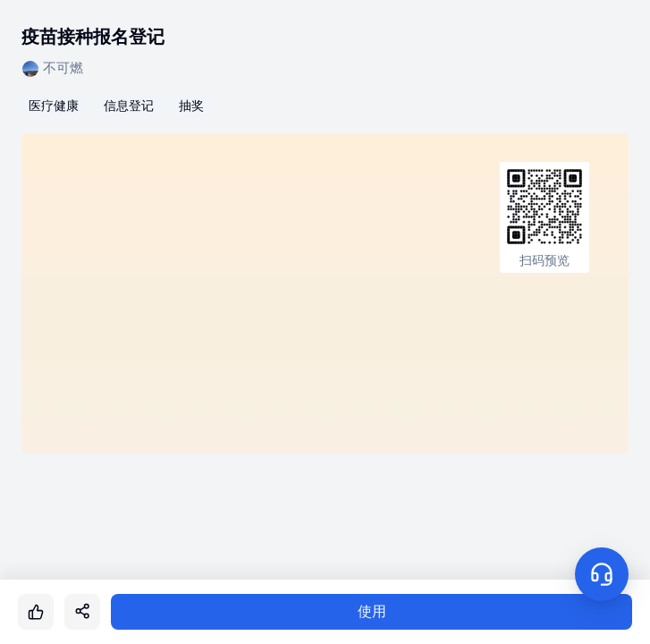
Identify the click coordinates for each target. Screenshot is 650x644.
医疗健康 (54, 106)
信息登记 (129, 106)
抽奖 (191, 106)
